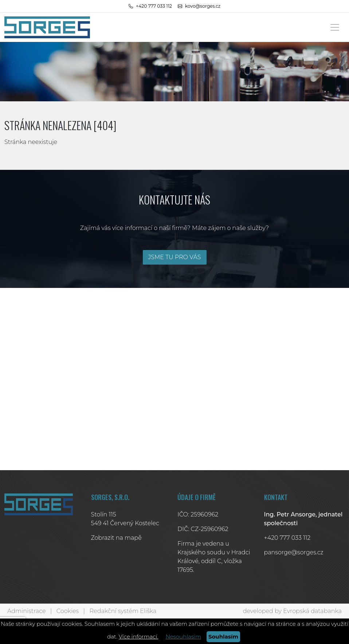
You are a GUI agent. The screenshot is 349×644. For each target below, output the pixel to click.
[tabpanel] (174, 72)
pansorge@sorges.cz (294, 552)
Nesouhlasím (183, 637)
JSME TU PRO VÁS (174, 257)
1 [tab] (174, 94)
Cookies (68, 611)
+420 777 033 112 (287, 538)
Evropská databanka (312, 611)
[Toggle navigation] (335, 27)
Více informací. (139, 637)
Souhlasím (223, 637)
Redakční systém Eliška (123, 611)
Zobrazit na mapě (116, 538)
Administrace (26, 611)
